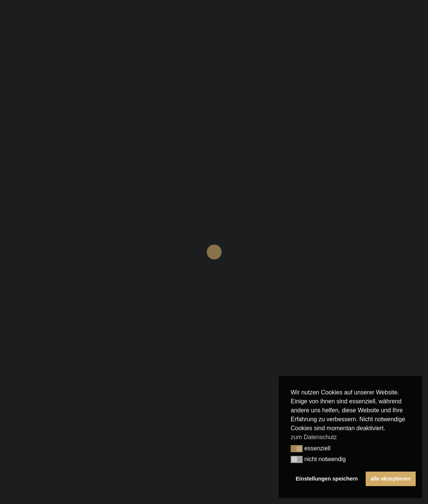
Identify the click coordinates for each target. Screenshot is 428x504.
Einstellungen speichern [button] (327, 479)
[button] (297, 449)
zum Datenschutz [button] (314, 437)
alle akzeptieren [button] (390, 479)
